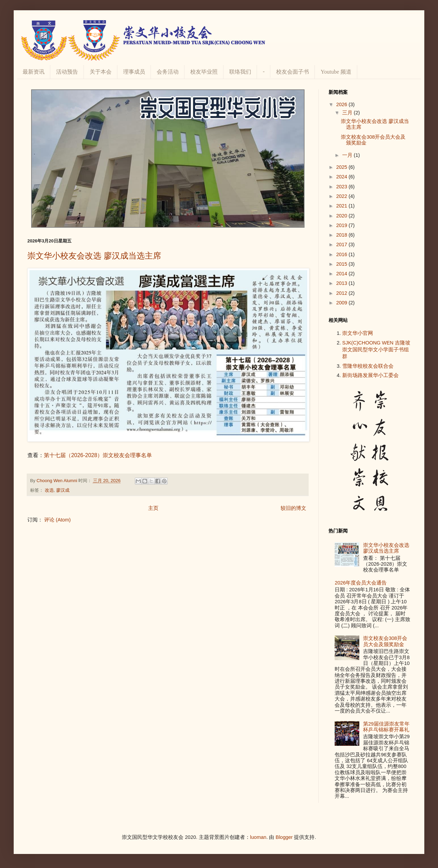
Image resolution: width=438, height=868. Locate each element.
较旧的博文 (293, 508)
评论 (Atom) (57, 520)
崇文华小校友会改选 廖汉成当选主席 (94, 256)
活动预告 (67, 72)
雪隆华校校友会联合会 (368, 366)
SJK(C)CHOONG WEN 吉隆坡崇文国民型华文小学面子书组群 (376, 350)
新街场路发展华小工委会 (370, 375)
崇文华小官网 (358, 333)
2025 (342, 167)
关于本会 (101, 72)
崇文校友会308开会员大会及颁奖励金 (385, 641)
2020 (342, 216)
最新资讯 (34, 72)
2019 (342, 225)
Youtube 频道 (336, 72)
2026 (342, 104)
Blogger (284, 837)
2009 (342, 303)
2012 (342, 293)
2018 (342, 235)
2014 (342, 274)
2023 (342, 187)
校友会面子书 (293, 72)
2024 (342, 177)
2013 (342, 283)
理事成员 (134, 72)
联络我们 (240, 72)
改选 (49, 490)
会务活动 (168, 72)
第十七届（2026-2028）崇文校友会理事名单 (98, 455)
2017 (342, 244)
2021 (342, 206)
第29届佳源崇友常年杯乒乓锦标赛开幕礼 (386, 727)
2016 (342, 254)
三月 (348, 113)
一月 (348, 155)
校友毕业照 (204, 72)
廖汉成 (63, 490)
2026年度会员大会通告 (361, 583)
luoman (258, 837)
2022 (342, 196)
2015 (342, 264)
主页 (153, 508)
